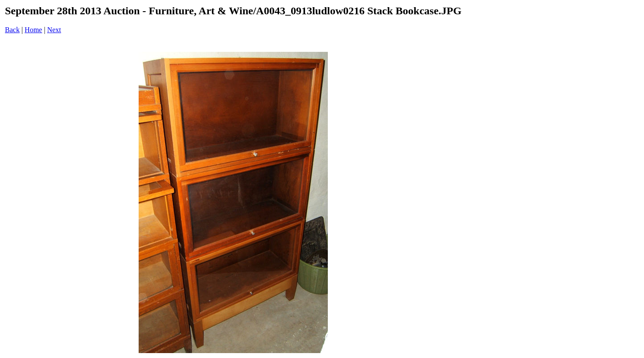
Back (12, 30)
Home (33, 30)
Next (54, 30)
